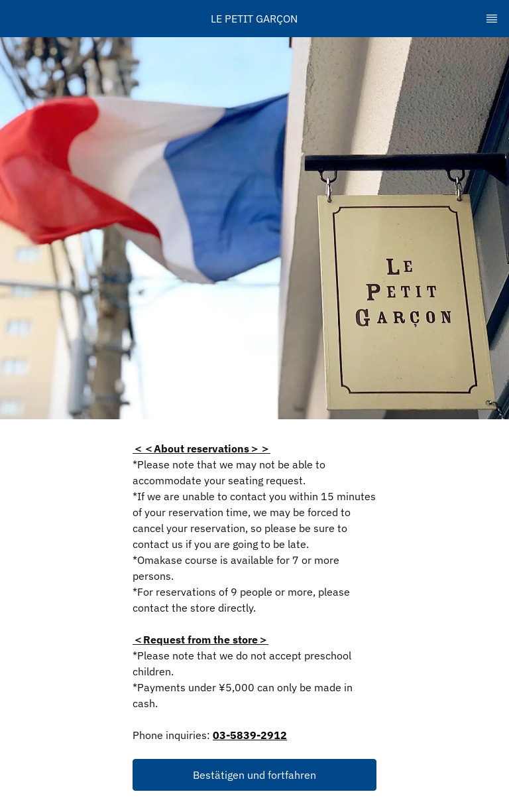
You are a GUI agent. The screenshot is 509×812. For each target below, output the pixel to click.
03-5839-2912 (250, 735)
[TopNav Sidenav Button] (492, 19)
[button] (254, 775)
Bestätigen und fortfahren (254, 775)
